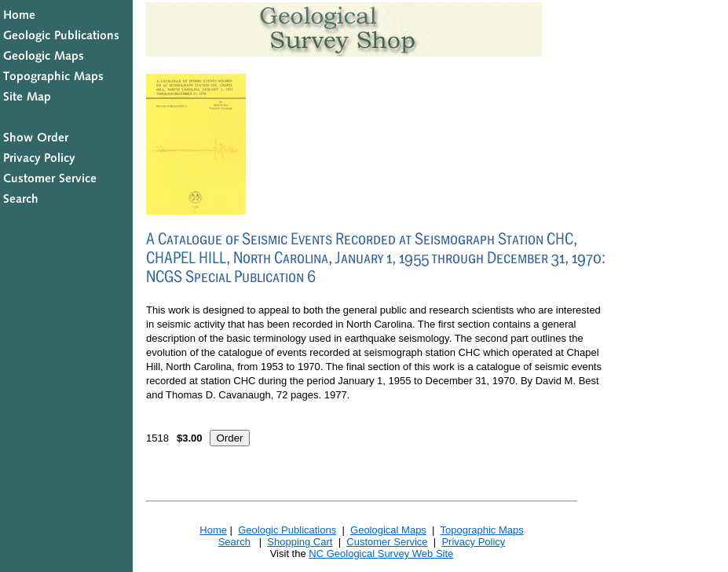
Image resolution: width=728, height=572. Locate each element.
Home (213, 530)
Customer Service (387, 542)
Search (234, 542)
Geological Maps (388, 530)
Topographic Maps (481, 530)
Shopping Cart (300, 542)
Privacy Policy (473, 542)
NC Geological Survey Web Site (381, 554)
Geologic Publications (287, 530)
